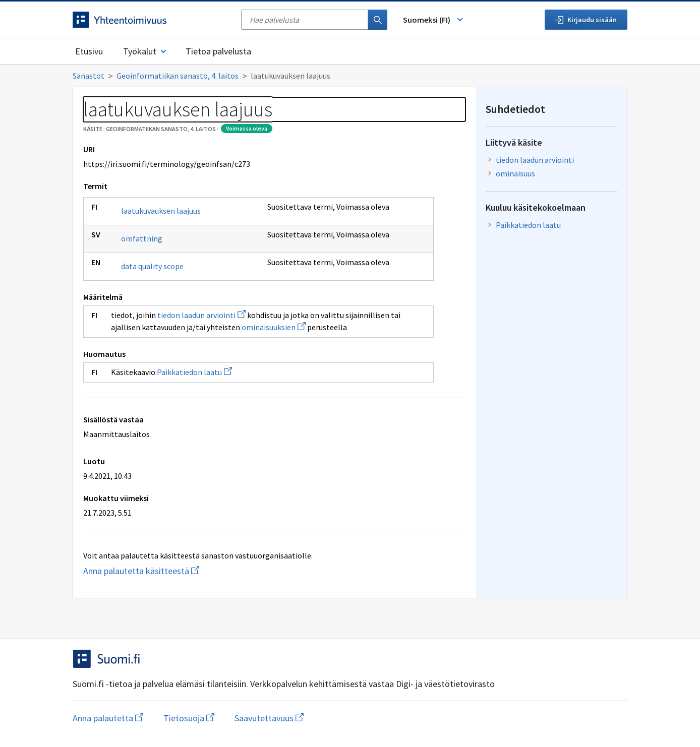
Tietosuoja (189, 718)
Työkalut (145, 51)
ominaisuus (515, 173)
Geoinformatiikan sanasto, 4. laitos (178, 76)
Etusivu (89, 51)
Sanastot (89, 76)
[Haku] (378, 20)
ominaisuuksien (274, 327)
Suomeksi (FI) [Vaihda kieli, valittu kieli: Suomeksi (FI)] (434, 20)
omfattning (142, 238)
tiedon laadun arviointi (201, 315)
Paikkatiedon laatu (194, 372)
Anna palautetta (108, 718)
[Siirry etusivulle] (152, 20)
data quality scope (152, 266)
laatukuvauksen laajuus (161, 211)
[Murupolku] (350, 76)
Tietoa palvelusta (218, 51)
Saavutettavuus (269, 718)
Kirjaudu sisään (586, 20)
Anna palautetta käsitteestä (192, 571)
